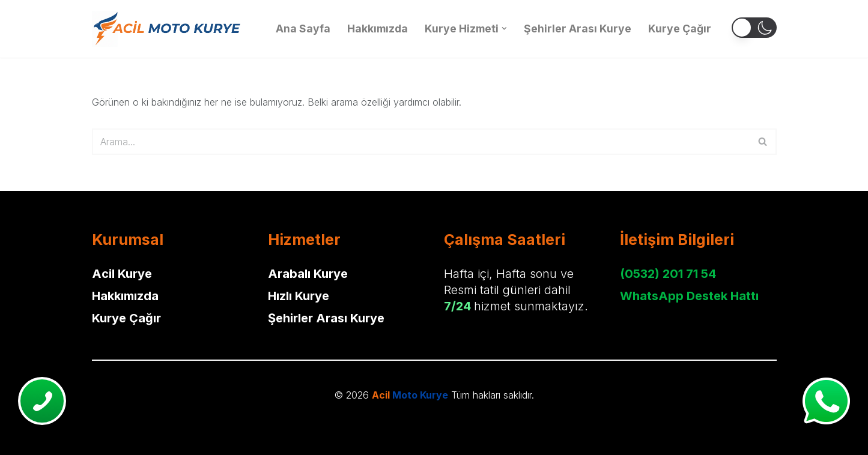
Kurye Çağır (680, 29)
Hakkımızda (378, 29)
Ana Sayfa (303, 29)
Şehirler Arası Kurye (578, 29)
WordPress (65, 423)
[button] (504, 29)
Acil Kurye (122, 274)
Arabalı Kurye (308, 274)
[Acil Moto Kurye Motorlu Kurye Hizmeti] (167, 29)
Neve (21, 423)
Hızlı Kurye (299, 296)
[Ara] (421, 142)
